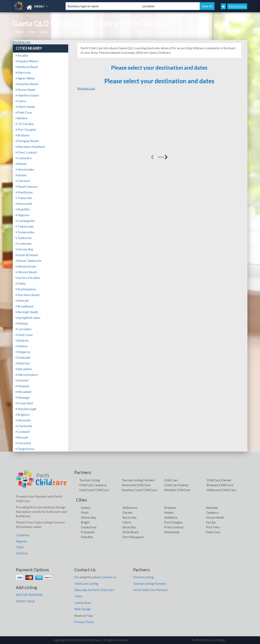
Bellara (22, 118)
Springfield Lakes (28, 318)
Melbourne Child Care (221, 490)
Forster (211, 522)
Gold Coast (24, 335)
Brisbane (23, 135)
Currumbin (24, 329)
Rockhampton (26, 289)
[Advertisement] (159, 125)
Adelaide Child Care (177, 490)
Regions (21, 541)
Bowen (21, 175)
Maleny (22, 346)
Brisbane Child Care (220, 485)
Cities (32, 32)
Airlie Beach (131, 532)
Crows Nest (25, 403)
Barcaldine (24, 369)
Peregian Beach (27, 141)
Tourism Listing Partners (138, 480)
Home (20, 32)
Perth (85, 512)
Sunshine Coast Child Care (139, 490)
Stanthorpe (24, 192)
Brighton (23, 415)
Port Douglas (26, 129)
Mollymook (172, 532)
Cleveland (23, 443)
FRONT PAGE (25, 601)
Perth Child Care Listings (208, 640)
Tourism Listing (90, 480)
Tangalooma (25, 449)
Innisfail (22, 380)
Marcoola (23, 72)
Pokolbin (87, 537)
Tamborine (24, 238)
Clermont (23, 181)
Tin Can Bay (25, 124)
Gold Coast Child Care (94, 490)
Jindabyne (171, 517)
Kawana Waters (27, 61)
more (163, 157)
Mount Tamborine (29, 261)
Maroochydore (27, 375)
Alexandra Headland (30, 147)
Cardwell (23, 432)
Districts (22, 553)
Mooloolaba (25, 169)
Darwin (127, 512)
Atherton (23, 363)
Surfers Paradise (28, 278)
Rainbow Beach (27, 67)
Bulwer (21, 164)
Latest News (83, 603)
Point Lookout (26, 152)
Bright (85, 522)
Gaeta (44, 32)
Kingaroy (23, 352)
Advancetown (26, 266)
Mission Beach (27, 272)
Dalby (21, 283)
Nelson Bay (89, 517)
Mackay (22, 323)
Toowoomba (25, 232)
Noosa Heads (26, 90)
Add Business (237, 6)
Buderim (22, 340)
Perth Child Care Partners (151, 590)
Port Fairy (213, 527)
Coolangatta (25, 221)
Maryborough (26, 409)
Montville (23, 420)
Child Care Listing (86, 584)
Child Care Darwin (219, 480)
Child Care (171, 480)
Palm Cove (24, 112)
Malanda (23, 386)
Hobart (169, 512)
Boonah (22, 437)
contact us (109, 577)
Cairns (21, 101)
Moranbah (24, 392)
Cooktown (24, 244)
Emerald (22, 301)
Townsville (24, 198)
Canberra (212, 512)
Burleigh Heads (27, 312)
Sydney (86, 508)
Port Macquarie (133, 537)
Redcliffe (23, 209)
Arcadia (22, 55)
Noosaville (24, 204)
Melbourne (130, 508)
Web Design (83, 609)
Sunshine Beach (27, 84)
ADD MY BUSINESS (29, 595)
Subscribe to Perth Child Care (94, 590)
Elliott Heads (25, 107)
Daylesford (89, 527)
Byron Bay (130, 517)
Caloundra (24, 158)
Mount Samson (27, 187)
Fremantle (88, 532)
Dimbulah (23, 358)
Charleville (24, 426)
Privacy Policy (84, 622)
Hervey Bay (25, 249)
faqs (90, 615)
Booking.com (22, 42)
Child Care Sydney (176, 485)
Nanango (23, 397)
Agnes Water (25, 78)
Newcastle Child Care (136, 485)
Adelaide (212, 508)
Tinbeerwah (25, 226)
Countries (23, 535)
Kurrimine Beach (28, 295)
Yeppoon (23, 215)
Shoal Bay (129, 527)
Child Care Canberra (93, 485)
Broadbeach (25, 306)
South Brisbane (27, 255)
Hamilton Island (27, 95)
